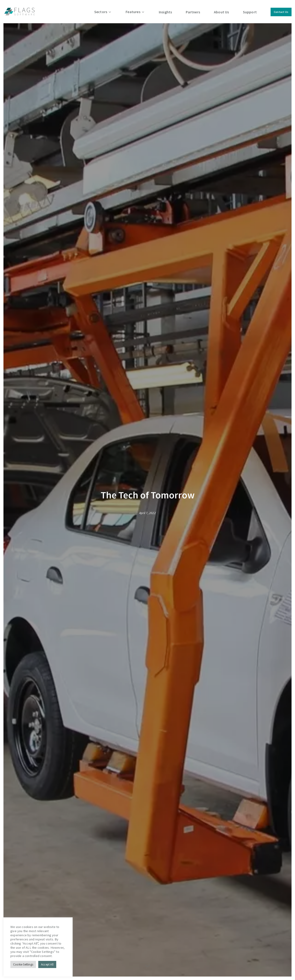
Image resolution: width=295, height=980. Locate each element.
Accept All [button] (47, 964)
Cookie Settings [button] (23, 964)
